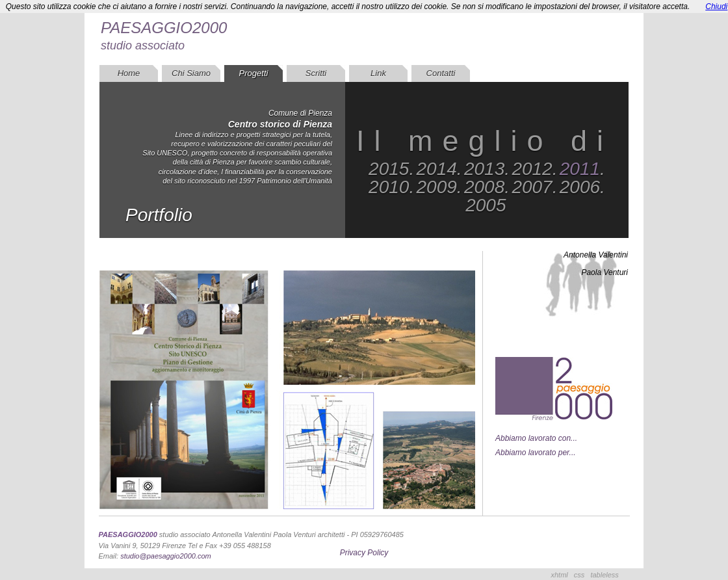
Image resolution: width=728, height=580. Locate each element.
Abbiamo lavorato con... (536, 438)
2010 (389, 187)
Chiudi (716, 7)
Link (378, 73)
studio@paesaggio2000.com (166, 556)
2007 (532, 187)
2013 (484, 169)
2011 (580, 169)
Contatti (441, 73)
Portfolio (159, 215)
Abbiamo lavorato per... (536, 453)
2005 (486, 205)
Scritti (316, 73)
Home (129, 73)
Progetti (254, 73)
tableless (604, 575)
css (579, 575)
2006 (580, 187)
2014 (437, 169)
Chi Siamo (191, 73)
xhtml (560, 575)
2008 (484, 187)
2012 (532, 169)
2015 (389, 169)
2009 (437, 187)
